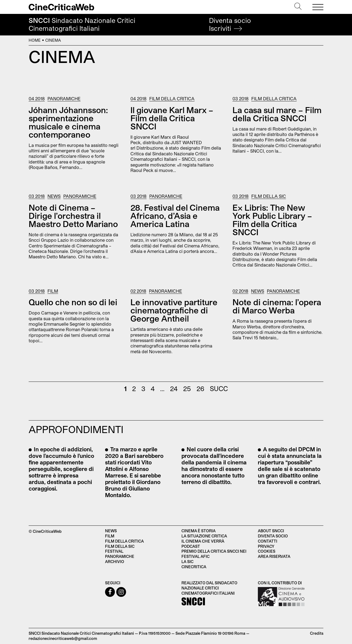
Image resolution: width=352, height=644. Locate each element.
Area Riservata (274, 556)
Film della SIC (269, 196)
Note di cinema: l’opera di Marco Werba (277, 306)
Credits (317, 633)
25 (187, 388)
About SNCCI (271, 531)
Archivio (115, 562)
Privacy (266, 546)
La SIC (187, 562)
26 (200, 388)
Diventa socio (230, 24)
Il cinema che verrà (203, 541)
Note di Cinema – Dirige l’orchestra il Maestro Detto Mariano (73, 216)
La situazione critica (204, 536)
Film (53, 291)
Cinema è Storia (199, 531)
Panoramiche (64, 99)
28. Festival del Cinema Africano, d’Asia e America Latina (175, 216)
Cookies (267, 551)
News (54, 196)
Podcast (191, 546)
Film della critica (124, 541)
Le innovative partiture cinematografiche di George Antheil (174, 310)
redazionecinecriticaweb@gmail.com (63, 638)
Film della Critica (172, 99)
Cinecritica (194, 567)
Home (35, 40)
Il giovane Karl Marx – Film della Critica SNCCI (172, 118)
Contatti (268, 541)
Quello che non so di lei (73, 302)
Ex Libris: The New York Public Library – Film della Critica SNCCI (272, 220)
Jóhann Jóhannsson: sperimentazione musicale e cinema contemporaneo (68, 122)
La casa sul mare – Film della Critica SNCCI (277, 114)
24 (174, 388)
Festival (114, 551)
